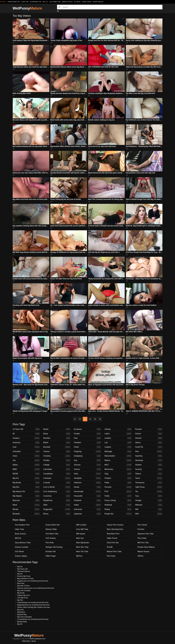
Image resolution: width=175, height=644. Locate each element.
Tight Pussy (149, 487)
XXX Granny (51, 538)
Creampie (57, 478)
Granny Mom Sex (98, 2)
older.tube (25, 2)
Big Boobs (26, 483)
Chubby (57, 460)
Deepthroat (57, 500)
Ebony (57, 514)
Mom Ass (80, 538)
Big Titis (20, 600)
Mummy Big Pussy (24, 576)
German (88, 465)
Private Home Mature (146, 547)
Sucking (149, 469)
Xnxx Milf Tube (82, 529)
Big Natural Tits (26, 492)
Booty (57, 434)
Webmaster (26, 641)
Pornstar (118, 487)
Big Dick (26, 487)
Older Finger (51, 556)
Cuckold (57, 483)
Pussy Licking (118, 500)
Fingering (88, 451)
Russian (149, 429)
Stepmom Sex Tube (146, 534)
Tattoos (149, 474)
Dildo (57, 505)
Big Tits (20, 574)
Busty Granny (21, 534)
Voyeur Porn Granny (115, 525)
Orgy (118, 474)
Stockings (149, 460)
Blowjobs (26, 514)
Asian (26, 456)
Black (26, 505)
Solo (149, 451)
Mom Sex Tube (82, 547)
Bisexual (26, 500)
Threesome (149, 483)
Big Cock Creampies (25, 617)
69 (26, 434)
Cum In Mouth (57, 487)
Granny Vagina (87, 2)
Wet (149, 509)
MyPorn (79, 556)
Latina (118, 434)
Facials (88, 434)
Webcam (149, 505)
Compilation (57, 474)
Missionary (118, 469)
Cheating (57, 456)
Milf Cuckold (81, 525)
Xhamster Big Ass (24, 571)
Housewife (88, 496)
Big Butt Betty (22, 622)
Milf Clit (45, 2)
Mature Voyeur (143, 552)
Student (149, 465)
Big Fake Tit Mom (23, 586)
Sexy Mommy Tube (55, 2)
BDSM (26, 474)
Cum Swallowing (57, 492)
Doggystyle (57, 509)
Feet (88, 438)
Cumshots (57, 496)
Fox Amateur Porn (22, 525)
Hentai (88, 487)
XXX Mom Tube (52, 534)
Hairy (88, 474)
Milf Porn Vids (143, 543)
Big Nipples (26, 496)
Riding (118, 509)
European (88, 429)
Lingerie (118, 447)
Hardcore (88, 483)
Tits (149, 492)
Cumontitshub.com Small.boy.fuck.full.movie (33, 619)
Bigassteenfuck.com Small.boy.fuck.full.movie (33, 605)
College (57, 465)
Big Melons (21, 612)
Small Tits (149, 447)
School (149, 434)
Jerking (118, 429)
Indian (88, 505)
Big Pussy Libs (23, 569)
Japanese (88, 514)
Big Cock (20, 610)
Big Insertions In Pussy (25, 578)
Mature (118, 460)
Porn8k (110, 547)
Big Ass (26, 478)
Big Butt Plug (22, 614)
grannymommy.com (14, 2)
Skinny (149, 443)
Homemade (88, 492)
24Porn (140, 556)
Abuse (34, 641)
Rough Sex (118, 514)
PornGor (141, 529)
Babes (26, 465)
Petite (118, 483)
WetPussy (27, 8)
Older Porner (112, 538)
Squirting (149, 456)
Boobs (57, 429)
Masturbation (118, 456)
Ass (26, 460)
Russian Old (51, 552)
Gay (88, 460)
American (26, 443)
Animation (26, 451)
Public (118, 496)
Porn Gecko (142, 525)
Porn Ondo (142, 538)
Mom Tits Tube (82, 552)
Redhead (118, 505)
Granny (88, 469)
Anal (26, 447)
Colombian (57, 469)
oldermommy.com (35, 2)
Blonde (26, 509)
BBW (26, 469)
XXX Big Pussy (23, 598)
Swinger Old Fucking (54, 547)
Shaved (149, 438)
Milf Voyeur (81, 534)
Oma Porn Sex (113, 543)
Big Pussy (21, 583)
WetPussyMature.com (37, 639)
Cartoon (57, 451)
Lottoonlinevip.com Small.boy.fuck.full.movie (33, 602)
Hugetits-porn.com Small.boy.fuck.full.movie (33, 581)
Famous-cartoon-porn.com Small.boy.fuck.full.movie (36, 588)
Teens (149, 478)
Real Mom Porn (113, 534)
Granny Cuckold (67, 2)
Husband (88, 500)
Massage (118, 451)
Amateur (26, 438)
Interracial (88, 509)
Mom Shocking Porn (115, 529)
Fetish (88, 447)
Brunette (57, 447)
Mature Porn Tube (114, 552)
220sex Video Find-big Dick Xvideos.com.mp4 (34, 607)
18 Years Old (26, 429)
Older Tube (19, 529)
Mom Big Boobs (83, 543)
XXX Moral (77, 2)
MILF (118, 465)
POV (118, 492)
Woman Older (51, 529)
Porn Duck (111, 556)
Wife (149, 514)
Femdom (88, 443)
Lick (118, 443)
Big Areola (21, 593)
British (57, 443)
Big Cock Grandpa (24, 590)
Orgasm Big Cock (24, 595)
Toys (149, 496)
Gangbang (88, 456)
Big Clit (20, 624)
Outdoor (118, 478)
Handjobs (88, 478)
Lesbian (118, 438)
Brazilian (57, 438)
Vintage (149, 500)
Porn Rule (50, 543)
